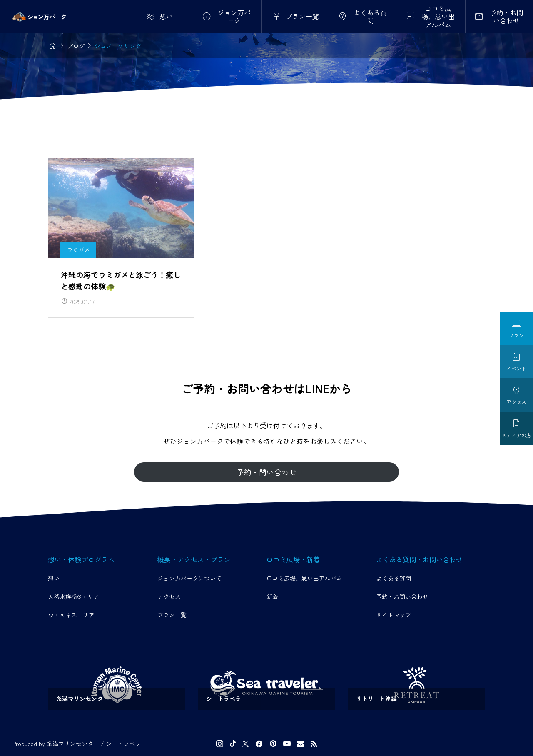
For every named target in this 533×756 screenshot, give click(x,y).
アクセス (169, 596)
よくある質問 (394, 578)
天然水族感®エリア (73, 596)
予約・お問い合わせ (402, 596)
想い (54, 578)
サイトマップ (394, 615)
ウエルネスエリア (71, 615)
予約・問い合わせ (266, 472)
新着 (272, 596)
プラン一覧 (172, 615)
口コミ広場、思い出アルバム (304, 578)
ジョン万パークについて (189, 578)
